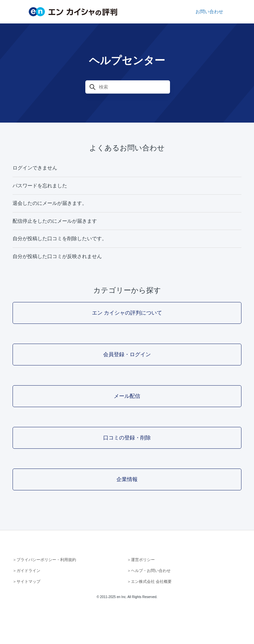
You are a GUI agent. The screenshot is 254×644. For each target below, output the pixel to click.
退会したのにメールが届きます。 (50, 203)
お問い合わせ (209, 12)
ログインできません (35, 168)
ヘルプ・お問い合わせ (151, 571)
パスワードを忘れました (40, 186)
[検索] (128, 87)
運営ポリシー (143, 560)
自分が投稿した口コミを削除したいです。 (60, 238)
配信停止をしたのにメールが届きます (55, 221)
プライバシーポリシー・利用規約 (46, 560)
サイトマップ (28, 582)
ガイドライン (28, 571)
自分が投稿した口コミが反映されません (57, 256)
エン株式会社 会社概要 (151, 582)
